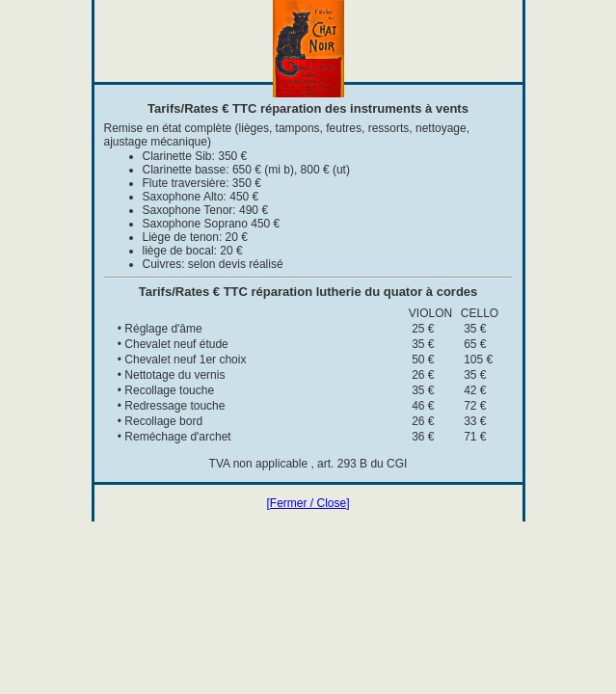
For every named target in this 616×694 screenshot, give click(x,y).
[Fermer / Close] (308, 503)
